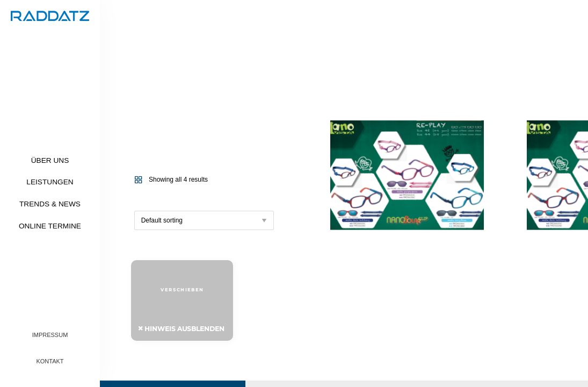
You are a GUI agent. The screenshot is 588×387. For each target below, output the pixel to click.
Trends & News (50, 204)
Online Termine (50, 226)
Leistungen (50, 182)
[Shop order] (204, 220)
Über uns (50, 160)
